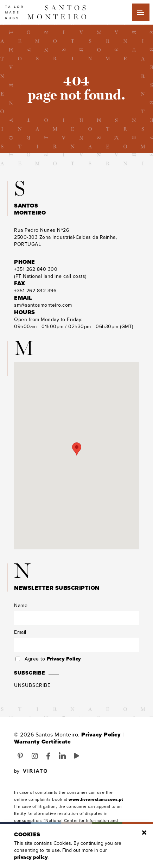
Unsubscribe (32, 685)
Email (20, 632)
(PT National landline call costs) (50, 273)
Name (21, 605)
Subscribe (30, 673)
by (31, 771)
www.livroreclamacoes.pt (96, 799)
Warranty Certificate (42, 742)
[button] (77, 449)
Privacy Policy (64, 659)
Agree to (53, 659)
